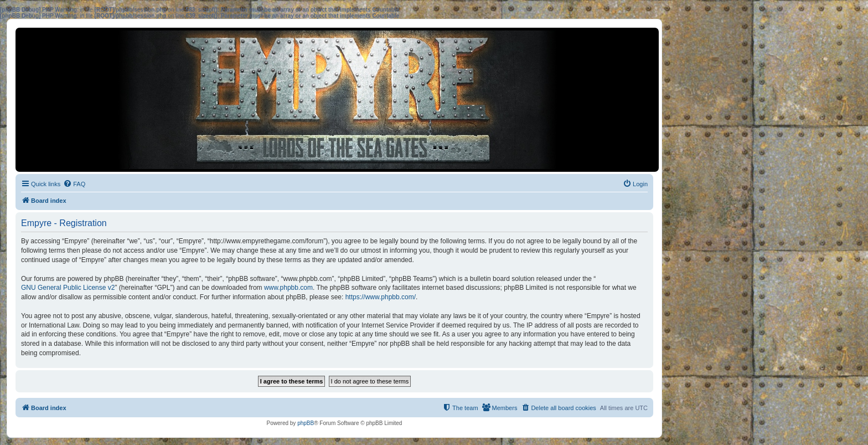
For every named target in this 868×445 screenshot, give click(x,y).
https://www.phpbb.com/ (381, 297)
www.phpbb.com (288, 288)
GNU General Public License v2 (68, 288)
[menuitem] (74, 184)
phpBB (306, 423)
